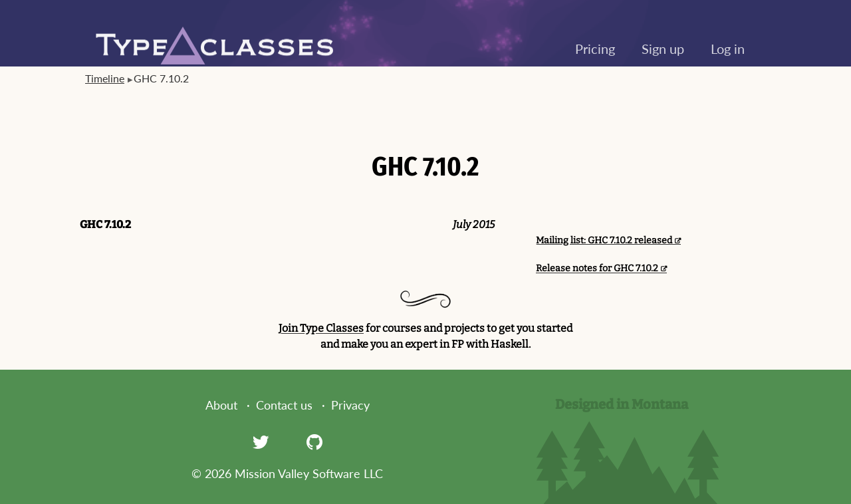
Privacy (350, 405)
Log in (728, 49)
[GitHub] (314, 441)
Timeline (105, 78)
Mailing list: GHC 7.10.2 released (604, 240)
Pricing (595, 49)
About (221, 405)
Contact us (284, 405)
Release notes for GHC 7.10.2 (597, 268)
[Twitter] (261, 441)
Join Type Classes (321, 328)
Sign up (663, 49)
